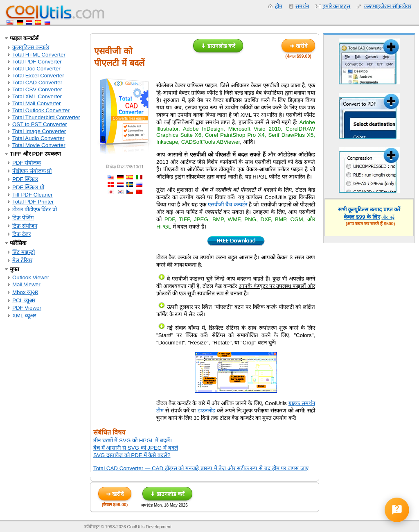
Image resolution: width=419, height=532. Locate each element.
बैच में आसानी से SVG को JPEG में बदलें (136, 448)
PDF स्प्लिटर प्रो (28, 187)
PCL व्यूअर (24, 300)
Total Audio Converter (38, 138)
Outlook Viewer (31, 277)
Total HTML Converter (39, 55)
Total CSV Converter (37, 89)
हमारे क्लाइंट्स (337, 6)
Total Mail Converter (37, 103)
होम (279, 6)
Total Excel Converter (38, 76)
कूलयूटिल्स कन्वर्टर (31, 47)
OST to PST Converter (40, 124)
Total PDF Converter (37, 62)
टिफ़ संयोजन (25, 226)
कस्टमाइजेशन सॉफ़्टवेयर (387, 6)
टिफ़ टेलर (21, 234)
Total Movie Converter (39, 145)
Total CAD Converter (37, 83)
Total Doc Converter (36, 69)
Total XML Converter (37, 96)
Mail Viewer (26, 284)
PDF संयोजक (27, 163)
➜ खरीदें (298, 46)
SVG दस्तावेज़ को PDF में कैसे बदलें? (132, 455)
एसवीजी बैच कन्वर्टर (228, 205)
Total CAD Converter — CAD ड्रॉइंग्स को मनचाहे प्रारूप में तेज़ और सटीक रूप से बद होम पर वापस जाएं (201, 468)
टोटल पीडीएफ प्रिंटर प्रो (35, 209)
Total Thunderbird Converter (46, 117)
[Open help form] (397, 510)
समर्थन (302, 6)
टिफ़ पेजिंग (23, 218)
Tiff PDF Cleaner (33, 195)
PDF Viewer (27, 308)
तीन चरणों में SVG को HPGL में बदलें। (133, 440)
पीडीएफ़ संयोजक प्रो (32, 171)
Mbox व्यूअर (25, 292)
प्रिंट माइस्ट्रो (24, 252)
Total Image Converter (39, 131)
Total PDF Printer (33, 202)
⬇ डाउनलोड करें (218, 46)
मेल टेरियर (22, 260)
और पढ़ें (388, 217)
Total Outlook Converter (41, 110)
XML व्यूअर (24, 316)
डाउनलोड (206, 411)
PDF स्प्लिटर (25, 179)
